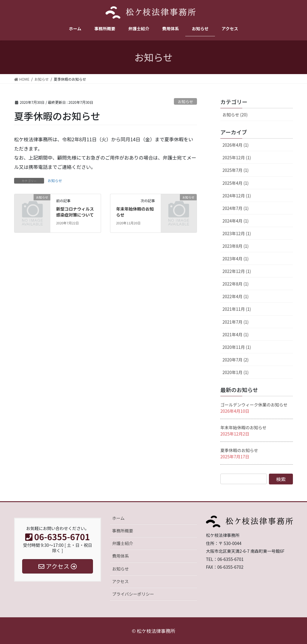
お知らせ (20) (235, 115)
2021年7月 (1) (235, 322)
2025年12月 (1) (237, 157)
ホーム (118, 518)
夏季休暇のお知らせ (239, 450)
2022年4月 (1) (235, 296)
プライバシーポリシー (133, 594)
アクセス (120, 581)
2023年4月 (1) (235, 259)
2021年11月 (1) (237, 309)
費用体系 (121, 556)
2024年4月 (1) (235, 221)
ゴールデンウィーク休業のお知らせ (254, 405)
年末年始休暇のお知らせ (135, 212)
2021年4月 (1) (235, 334)
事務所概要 (123, 531)
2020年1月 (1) (235, 372)
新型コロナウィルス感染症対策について (75, 212)
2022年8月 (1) (235, 284)
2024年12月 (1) (237, 196)
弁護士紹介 (123, 543)
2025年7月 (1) (235, 170)
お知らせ (185, 102)
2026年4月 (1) (235, 145)
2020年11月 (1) (237, 347)
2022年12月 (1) (237, 271)
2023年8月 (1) (235, 246)
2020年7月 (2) (235, 360)
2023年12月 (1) (237, 233)
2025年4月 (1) (235, 183)
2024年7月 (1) (235, 208)
